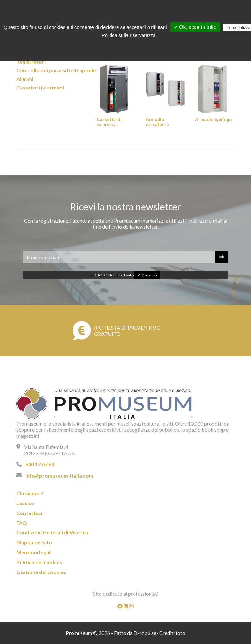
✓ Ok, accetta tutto (195, 27)
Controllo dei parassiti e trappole (56, 70)
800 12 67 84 (40, 464)
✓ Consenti (147, 275)
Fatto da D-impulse (135, 633)
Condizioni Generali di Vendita (52, 532)
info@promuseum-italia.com (59, 475)
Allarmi (25, 79)
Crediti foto (172, 633)
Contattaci (29, 513)
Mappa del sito (34, 542)
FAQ (22, 523)
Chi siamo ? (30, 493)
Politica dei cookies (39, 562)
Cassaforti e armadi (40, 87)
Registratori (31, 61)
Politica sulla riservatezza (129, 35)
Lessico (25, 503)
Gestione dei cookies (41, 572)
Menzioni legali (34, 552)
